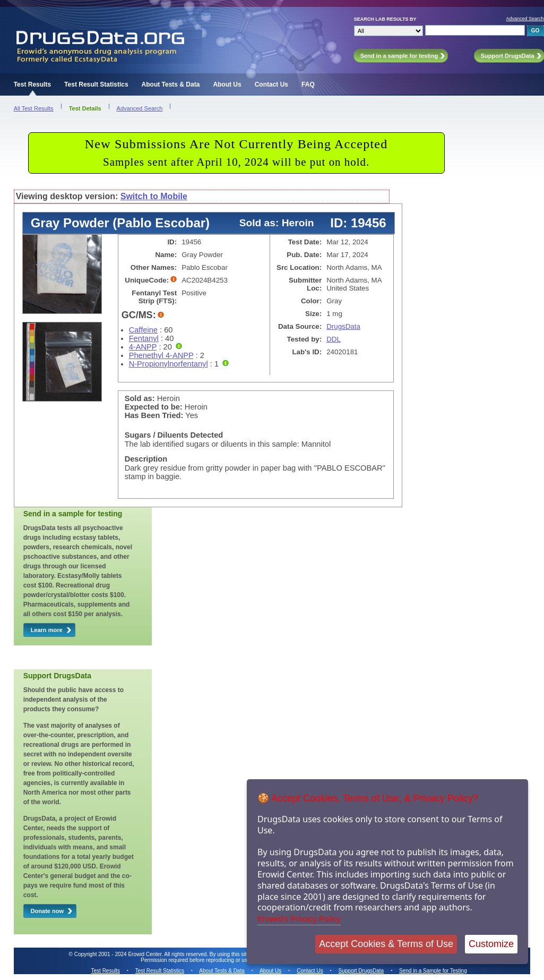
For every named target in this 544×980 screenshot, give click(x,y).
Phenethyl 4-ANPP (161, 355)
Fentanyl (144, 338)
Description (146, 459)
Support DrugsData (361, 971)
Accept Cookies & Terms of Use (386, 944)
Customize (491, 944)
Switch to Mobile (154, 196)
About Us (227, 84)
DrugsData (343, 326)
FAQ (308, 84)
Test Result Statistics (96, 84)
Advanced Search (525, 19)
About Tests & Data (171, 84)
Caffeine (143, 330)
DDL (334, 339)
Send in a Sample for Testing (433, 971)
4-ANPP (143, 347)
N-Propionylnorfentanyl (169, 364)
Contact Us (271, 84)
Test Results (32, 84)
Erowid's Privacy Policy (299, 918)
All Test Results (34, 108)
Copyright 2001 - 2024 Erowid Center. (119, 954)
